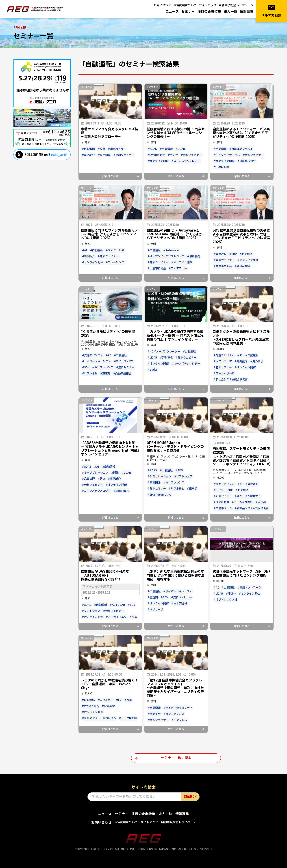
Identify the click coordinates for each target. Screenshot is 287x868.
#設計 (101, 149)
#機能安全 (154, 714)
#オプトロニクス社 (225, 600)
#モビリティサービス (227, 155)
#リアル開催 (90, 374)
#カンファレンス (103, 367)
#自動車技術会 (247, 161)
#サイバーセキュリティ (97, 361)
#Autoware (171, 250)
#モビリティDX (123, 361)
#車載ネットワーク (249, 588)
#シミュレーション (160, 477)
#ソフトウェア (223, 361)
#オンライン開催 (158, 161)
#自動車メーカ (223, 508)
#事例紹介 (88, 155)
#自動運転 (88, 149)
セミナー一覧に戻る (176, 758)
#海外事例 (166, 358)
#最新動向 (194, 256)
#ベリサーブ (155, 610)
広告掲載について (185, 5)
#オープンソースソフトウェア (166, 256)
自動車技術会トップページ (236, 5)
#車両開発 (154, 483)
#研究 (101, 479)
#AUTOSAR (117, 605)
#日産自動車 (221, 167)
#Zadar (153, 370)
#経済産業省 (242, 266)
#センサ (173, 155)
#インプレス (179, 720)
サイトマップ (208, 5)
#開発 (115, 473)
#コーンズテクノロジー (186, 161)
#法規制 (153, 597)
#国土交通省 (179, 604)
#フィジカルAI (115, 250)
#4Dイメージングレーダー (164, 352)
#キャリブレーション (95, 473)
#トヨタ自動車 (128, 718)
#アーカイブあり (224, 374)
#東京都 (105, 374)
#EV (119, 700)
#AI (85, 250)
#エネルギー (105, 700)
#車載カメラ (116, 149)
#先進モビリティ (92, 355)
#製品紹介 (104, 155)
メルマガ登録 (271, 11)
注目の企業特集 (209, 12)
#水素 (128, 700)
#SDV (233, 254)
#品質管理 (88, 479)
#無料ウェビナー (124, 155)
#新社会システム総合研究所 (231, 380)
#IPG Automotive (160, 495)
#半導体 (231, 594)
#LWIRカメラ (156, 155)
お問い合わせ (162, 5)
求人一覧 (230, 12)
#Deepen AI (122, 491)
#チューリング (115, 262)
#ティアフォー (178, 269)
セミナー (188, 12)
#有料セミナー (223, 367)
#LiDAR (180, 149)
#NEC (133, 617)
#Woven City (91, 706)
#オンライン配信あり (248, 496)
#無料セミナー (125, 367)
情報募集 (247, 12)
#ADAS (152, 149)
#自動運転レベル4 (241, 149)
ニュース (172, 12)
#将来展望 (246, 254)
